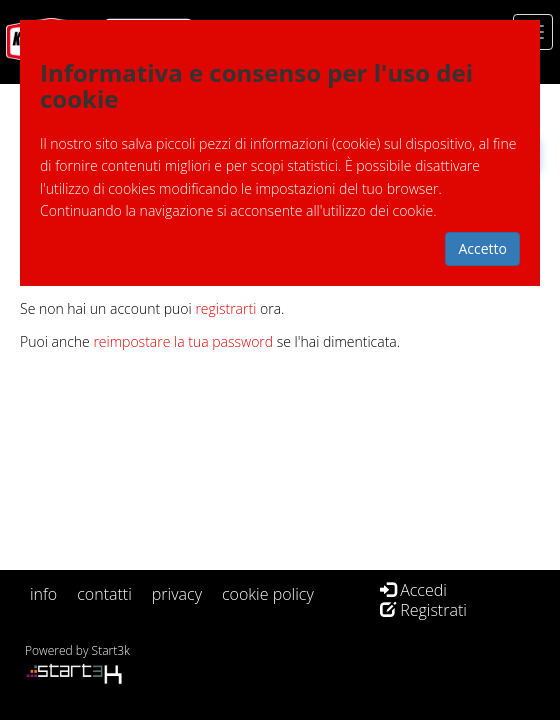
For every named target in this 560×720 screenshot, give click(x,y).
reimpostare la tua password (183, 341)
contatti (104, 594)
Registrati (423, 610)
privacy (177, 594)
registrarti (225, 308)
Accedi (413, 590)
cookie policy (268, 594)
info (43, 594)
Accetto (482, 248)
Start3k (111, 650)
